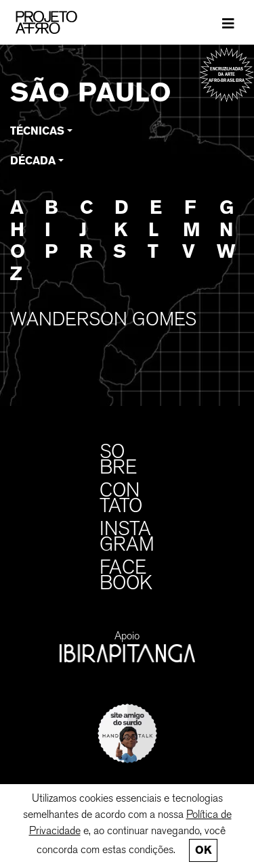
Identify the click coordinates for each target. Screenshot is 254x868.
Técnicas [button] (37, 131)
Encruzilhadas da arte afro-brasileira (227, 74)
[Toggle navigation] (228, 23)
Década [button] (33, 161)
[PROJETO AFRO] (67, 22)
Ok (203, 850)
